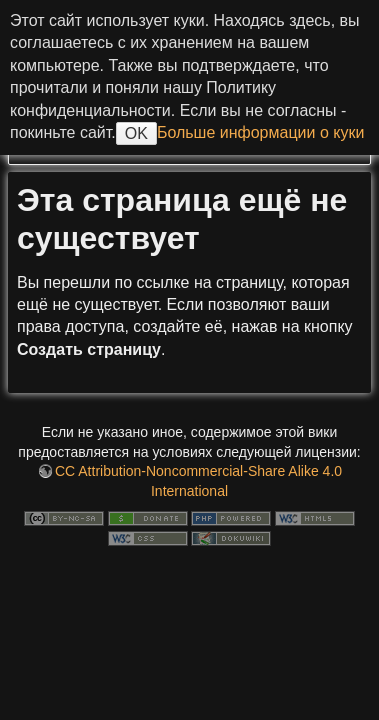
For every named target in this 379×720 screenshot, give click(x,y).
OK (136, 133)
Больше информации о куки (260, 132)
